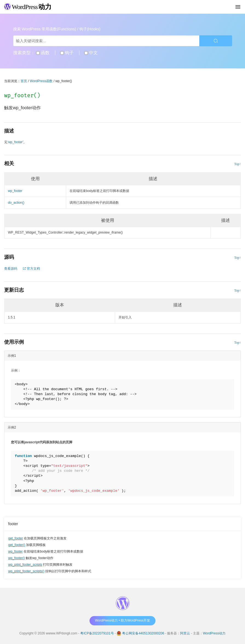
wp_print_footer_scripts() (26, 571)
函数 (43, 53)
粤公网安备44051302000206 (143, 633)
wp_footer (15, 551)
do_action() (16, 203)
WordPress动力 (214, 633)
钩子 (67, 53)
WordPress (28, 7)
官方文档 (31, 269)
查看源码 (11, 269)
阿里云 (185, 633)
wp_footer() (17, 558)
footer (13, 524)
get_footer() (17, 545)
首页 (24, 81)
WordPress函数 (41, 81)
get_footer (16, 538)
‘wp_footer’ (15, 142)
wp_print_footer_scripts (25, 565)
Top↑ (238, 164)
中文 (91, 53)
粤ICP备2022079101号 (97, 633)
